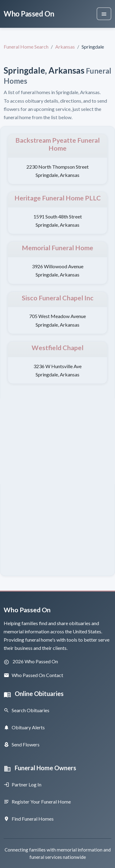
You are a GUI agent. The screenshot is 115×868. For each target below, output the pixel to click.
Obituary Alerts (24, 727)
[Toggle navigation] (104, 14)
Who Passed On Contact (33, 675)
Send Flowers (22, 744)
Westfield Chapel (57, 348)
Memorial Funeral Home (57, 248)
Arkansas (65, 47)
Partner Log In (23, 784)
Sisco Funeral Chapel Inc (58, 298)
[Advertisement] (57, 441)
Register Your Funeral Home (37, 802)
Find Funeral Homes (29, 819)
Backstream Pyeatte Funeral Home (57, 144)
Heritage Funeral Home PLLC (58, 198)
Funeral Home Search (26, 47)
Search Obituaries (27, 710)
